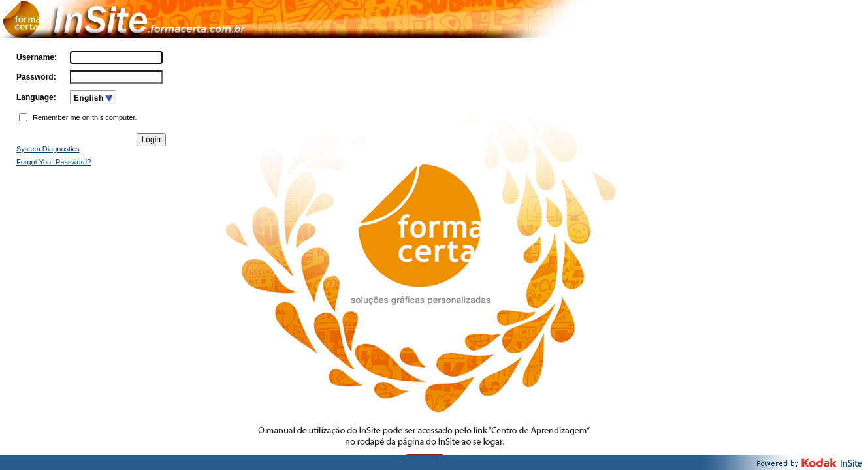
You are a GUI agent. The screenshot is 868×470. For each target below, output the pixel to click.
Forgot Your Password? (54, 162)
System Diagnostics (48, 149)
